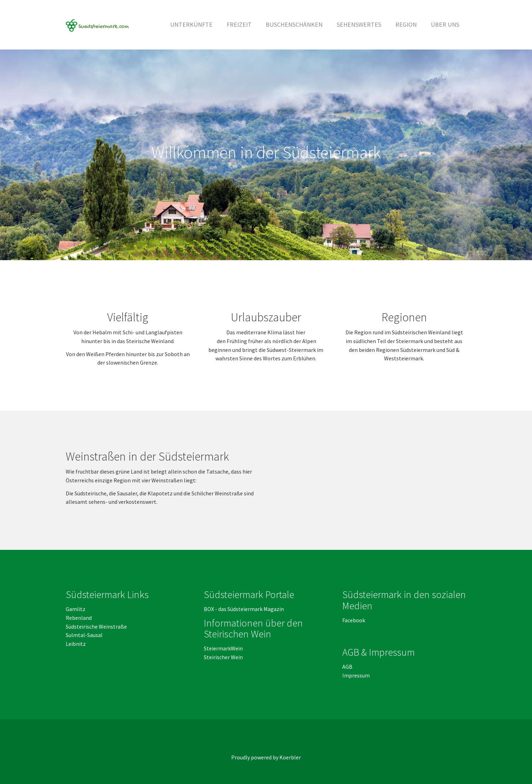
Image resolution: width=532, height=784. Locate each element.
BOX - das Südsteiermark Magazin (244, 609)
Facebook (354, 620)
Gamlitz (76, 609)
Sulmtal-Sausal (84, 635)
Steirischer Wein (223, 657)
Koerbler (290, 757)
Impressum (356, 675)
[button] (239, 25)
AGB (348, 667)
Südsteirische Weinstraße (96, 626)
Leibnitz (76, 644)
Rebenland (79, 618)
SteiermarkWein (223, 648)
